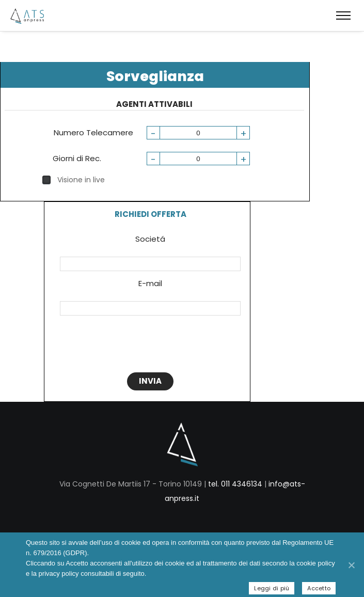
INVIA (150, 381)
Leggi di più (272, 588)
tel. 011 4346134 (235, 484)
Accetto (319, 588)
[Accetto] (351, 565)
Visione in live (74, 180)
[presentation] (149, 346)
